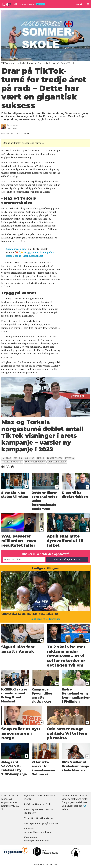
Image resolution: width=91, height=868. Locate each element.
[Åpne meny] (88, 4)
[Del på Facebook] (3, 467)
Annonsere (23, 4)
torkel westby (55, 458)
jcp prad (7, 458)
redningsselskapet (24, 458)
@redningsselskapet (17, 249)
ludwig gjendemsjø (35, 462)
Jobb (16, 4)
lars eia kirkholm (57, 462)
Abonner (41, 4)
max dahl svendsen (12, 462)
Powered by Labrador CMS (45, 864)
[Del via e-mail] (12, 467)
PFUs (85, 806)
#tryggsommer (32, 252)
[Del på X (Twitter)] (8, 467)
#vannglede (46, 252)
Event (32, 4)
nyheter (69, 458)
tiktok (40, 458)
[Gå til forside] (7, 4)
